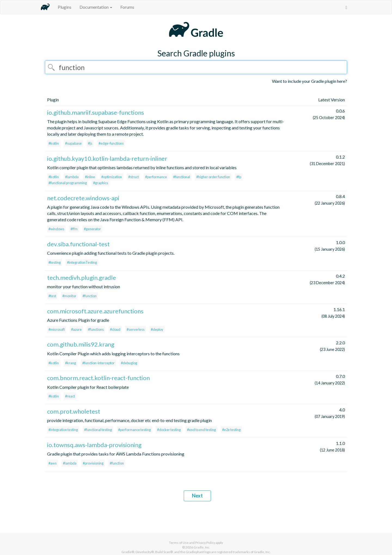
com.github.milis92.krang (81, 344)
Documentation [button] (96, 7)
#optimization (112, 177)
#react (70, 396)
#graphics (101, 183)
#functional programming (68, 183)
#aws (53, 463)
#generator (92, 229)
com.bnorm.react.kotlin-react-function (98, 378)
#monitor (69, 296)
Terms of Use (179, 543)
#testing (55, 262)
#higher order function (213, 177)
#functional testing (98, 430)
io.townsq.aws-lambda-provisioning (94, 445)
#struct (134, 177)
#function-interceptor (98, 363)
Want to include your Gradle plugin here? (310, 81)
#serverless (136, 329)
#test (52, 296)
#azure (76, 329)
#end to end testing (201, 430)
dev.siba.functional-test (78, 244)
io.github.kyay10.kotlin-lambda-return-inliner (107, 158)
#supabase (73, 143)
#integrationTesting (82, 262)
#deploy (157, 329)
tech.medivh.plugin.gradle (82, 277)
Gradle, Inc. (202, 547)
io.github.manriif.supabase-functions (96, 112)
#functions (96, 329)
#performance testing (134, 430)
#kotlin (54, 143)
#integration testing (63, 430)
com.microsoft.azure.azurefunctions (95, 311)
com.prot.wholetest (74, 411)
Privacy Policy (205, 543)
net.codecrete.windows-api (83, 198)
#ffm (74, 229)
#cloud (115, 329)
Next (197, 496)
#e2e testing (231, 430)
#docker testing (169, 430)
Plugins (65, 7)
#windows (56, 229)
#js (90, 143)
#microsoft (57, 329)
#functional (182, 177)
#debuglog (129, 363)
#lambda (72, 177)
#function (90, 296)
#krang (71, 363)
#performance (156, 177)
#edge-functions (111, 143)
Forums (127, 7)
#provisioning (93, 463)
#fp (239, 177)
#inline (90, 177)
